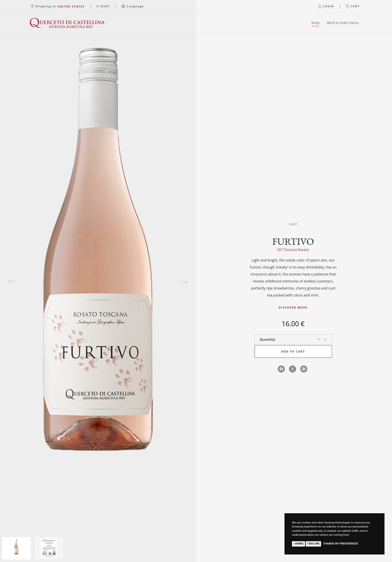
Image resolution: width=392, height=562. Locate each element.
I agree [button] (298, 544)
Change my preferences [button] (341, 544)
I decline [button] (313, 544)
